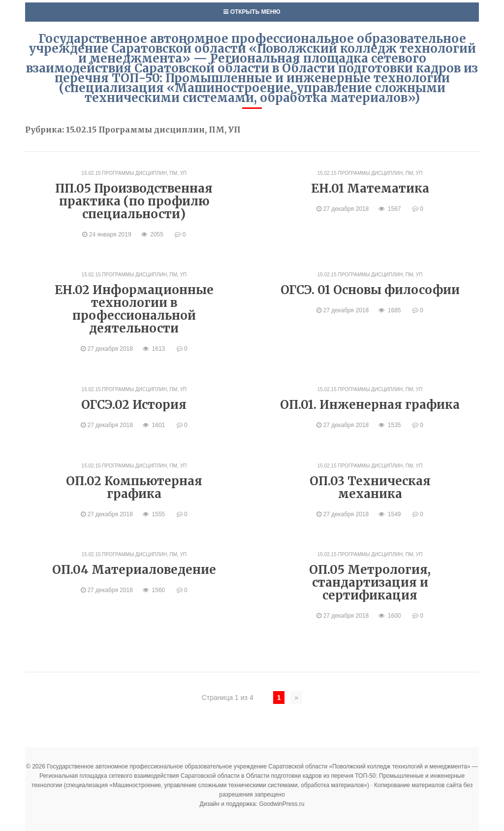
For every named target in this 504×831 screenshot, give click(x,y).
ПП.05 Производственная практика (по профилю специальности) (134, 201)
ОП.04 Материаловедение (134, 570)
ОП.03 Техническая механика (370, 487)
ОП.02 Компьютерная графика (134, 487)
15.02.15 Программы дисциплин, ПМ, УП (134, 173)
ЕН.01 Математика (370, 188)
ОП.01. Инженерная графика (370, 405)
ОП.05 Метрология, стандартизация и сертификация (370, 582)
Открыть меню (252, 12)
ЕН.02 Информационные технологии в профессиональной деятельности (134, 309)
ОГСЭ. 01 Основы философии (370, 290)
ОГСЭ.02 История (134, 405)
